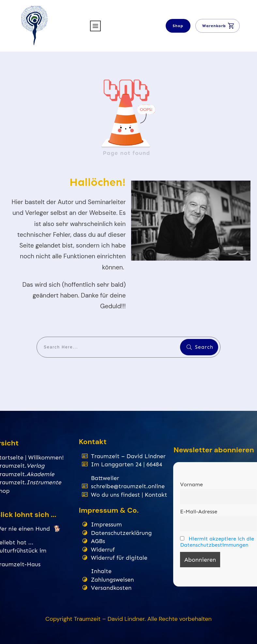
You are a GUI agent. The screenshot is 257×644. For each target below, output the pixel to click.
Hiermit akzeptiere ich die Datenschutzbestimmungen (217, 542)
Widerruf (103, 550)
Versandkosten (111, 588)
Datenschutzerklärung (121, 533)
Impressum (106, 524)
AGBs (98, 541)
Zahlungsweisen (113, 580)
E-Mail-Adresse (199, 512)
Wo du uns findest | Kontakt (129, 495)
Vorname (191, 484)
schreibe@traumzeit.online (128, 486)
